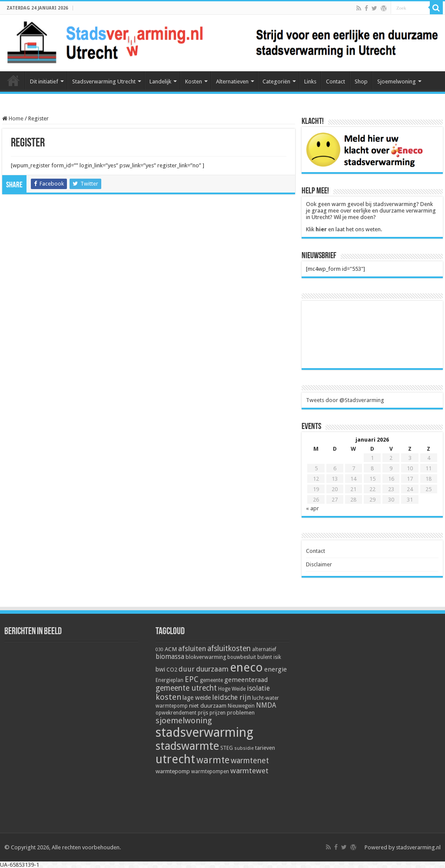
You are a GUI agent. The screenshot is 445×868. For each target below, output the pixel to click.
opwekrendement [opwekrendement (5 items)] (176, 713)
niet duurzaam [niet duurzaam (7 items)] (208, 705)
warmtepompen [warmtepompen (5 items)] (210, 772)
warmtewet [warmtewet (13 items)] (249, 771)
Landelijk (160, 81)
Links (310, 81)
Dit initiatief (44, 81)
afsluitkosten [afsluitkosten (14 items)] (229, 649)
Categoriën (276, 81)
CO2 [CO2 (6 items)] (172, 670)
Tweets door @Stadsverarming (345, 400)
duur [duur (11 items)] (187, 669)
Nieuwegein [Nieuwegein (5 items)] (241, 706)
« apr (312, 508)
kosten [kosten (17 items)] (168, 697)
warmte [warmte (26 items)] (213, 760)
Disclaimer (319, 564)
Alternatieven (232, 81)
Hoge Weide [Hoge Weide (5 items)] (232, 689)
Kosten (194, 81)
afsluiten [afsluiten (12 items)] (192, 649)
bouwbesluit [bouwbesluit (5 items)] (242, 657)
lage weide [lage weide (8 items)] (197, 698)
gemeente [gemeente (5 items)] (211, 680)
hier (321, 229)
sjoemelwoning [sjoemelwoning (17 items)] (184, 720)
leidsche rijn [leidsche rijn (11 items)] (231, 697)
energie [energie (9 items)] (276, 669)
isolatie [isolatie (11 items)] (258, 688)
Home (13, 80)
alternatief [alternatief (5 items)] (264, 649)
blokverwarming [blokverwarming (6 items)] (206, 657)
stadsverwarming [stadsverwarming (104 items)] (204, 732)
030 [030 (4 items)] (159, 650)
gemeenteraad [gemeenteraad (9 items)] (246, 680)
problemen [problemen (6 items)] (241, 713)
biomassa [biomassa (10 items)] (170, 657)
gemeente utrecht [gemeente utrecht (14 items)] (186, 688)
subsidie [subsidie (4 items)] (244, 748)
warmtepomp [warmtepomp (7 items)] (173, 771)
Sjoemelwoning (397, 81)
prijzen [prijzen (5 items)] (218, 713)
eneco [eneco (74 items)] (246, 668)
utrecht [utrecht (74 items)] (175, 759)
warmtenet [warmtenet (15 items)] (250, 760)
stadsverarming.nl (418, 847)
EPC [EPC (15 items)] (192, 679)
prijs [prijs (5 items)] (203, 713)
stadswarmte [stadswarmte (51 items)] (187, 746)
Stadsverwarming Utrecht (104, 81)
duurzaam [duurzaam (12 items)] (212, 669)
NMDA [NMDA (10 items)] (266, 705)
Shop (361, 81)
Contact (335, 81)
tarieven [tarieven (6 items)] (265, 748)
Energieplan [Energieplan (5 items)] (169, 680)
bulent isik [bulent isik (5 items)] (269, 657)
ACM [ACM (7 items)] (171, 649)
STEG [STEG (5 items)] (227, 748)
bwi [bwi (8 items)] (160, 669)
